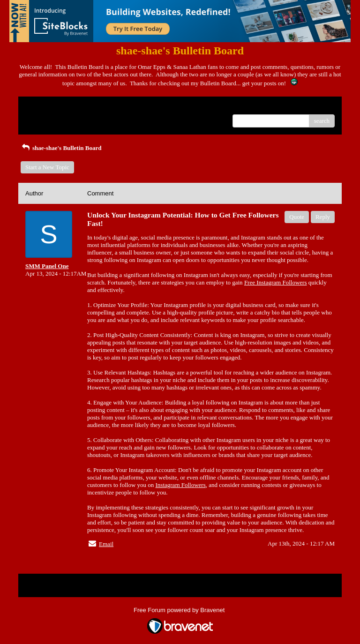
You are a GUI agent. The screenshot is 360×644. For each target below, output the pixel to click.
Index (84, 107)
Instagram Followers (181, 485)
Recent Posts (41, 118)
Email (106, 544)
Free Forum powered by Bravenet (180, 610)
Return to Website (47, 107)
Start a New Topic (47, 167)
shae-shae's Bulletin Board (61, 148)
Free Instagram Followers (276, 282)
